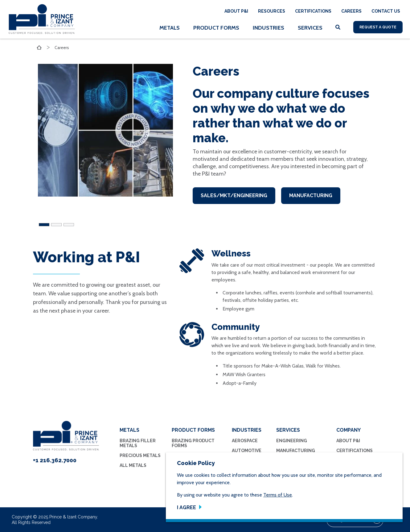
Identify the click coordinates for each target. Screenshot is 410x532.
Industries (269, 28)
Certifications (313, 11)
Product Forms (216, 28)
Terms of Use (278, 495)
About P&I (236, 11)
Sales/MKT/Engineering (234, 195)
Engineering (292, 441)
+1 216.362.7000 (55, 460)
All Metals (133, 465)
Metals (170, 28)
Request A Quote (378, 27)
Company (348, 430)
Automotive (247, 451)
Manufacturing (311, 195)
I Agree (187, 507)
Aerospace (245, 441)
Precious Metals (140, 455)
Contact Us (386, 11)
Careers (351, 11)
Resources (272, 11)
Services (310, 28)
